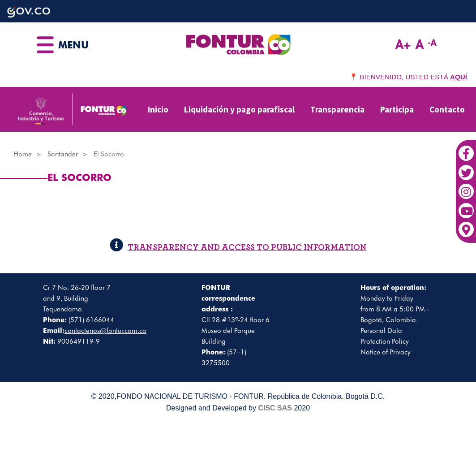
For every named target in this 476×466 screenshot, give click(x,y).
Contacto (447, 109)
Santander (63, 154)
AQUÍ (459, 77)
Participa (397, 109)
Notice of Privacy (386, 352)
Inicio (158, 109)
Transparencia (337, 109)
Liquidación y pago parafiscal (239, 109)
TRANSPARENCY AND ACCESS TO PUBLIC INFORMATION (238, 248)
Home (23, 154)
